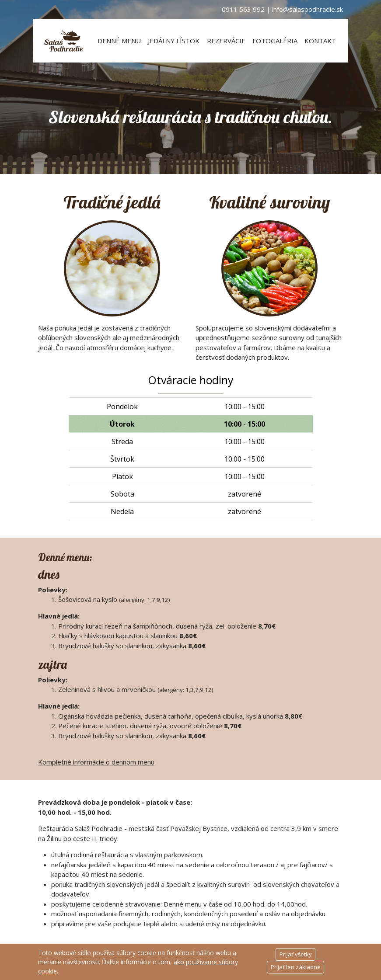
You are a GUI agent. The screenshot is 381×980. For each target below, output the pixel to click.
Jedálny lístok (174, 41)
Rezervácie (226, 41)
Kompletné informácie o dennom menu (96, 762)
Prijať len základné (296, 967)
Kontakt (320, 41)
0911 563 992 (243, 9)
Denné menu (119, 41)
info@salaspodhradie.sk (308, 9)
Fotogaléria (275, 41)
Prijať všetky (296, 954)
